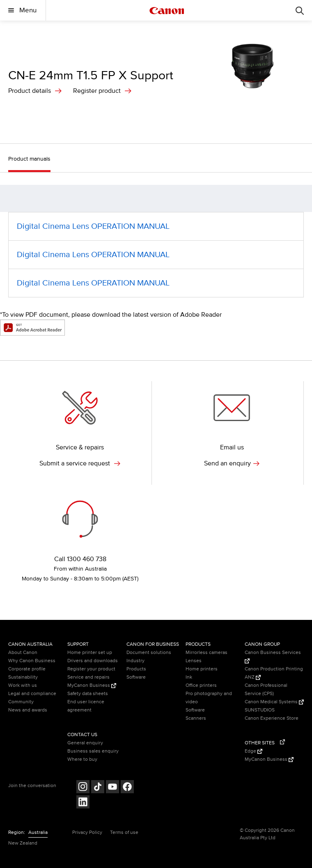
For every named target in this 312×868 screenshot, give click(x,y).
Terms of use (124, 832)
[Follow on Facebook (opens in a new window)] (127, 788)
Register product (97, 91)
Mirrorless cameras (206, 653)
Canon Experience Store (272, 718)
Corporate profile (27, 669)
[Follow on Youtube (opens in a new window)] (112, 788)
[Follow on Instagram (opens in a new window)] (83, 788)
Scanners (196, 718)
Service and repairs (88, 677)
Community (21, 702)
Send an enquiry (232, 463)
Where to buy (82, 759)
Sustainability (23, 677)
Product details (30, 91)
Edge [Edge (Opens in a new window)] (253, 751)
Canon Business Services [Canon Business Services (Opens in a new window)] (273, 656)
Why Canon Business (32, 661)
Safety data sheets (88, 694)
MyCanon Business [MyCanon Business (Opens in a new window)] (92, 685)
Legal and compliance (32, 694)
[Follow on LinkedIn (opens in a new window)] (83, 803)
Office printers (201, 685)
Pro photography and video (209, 698)
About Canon (23, 653)
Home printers (202, 669)
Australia (38, 832)
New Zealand (23, 843)
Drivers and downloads (93, 661)
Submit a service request (80, 463)
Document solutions (149, 653)
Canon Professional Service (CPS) (266, 690)
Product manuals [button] (29, 159)
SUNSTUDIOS (260, 710)
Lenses (194, 661)
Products (136, 669)
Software (136, 677)
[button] (302, 199)
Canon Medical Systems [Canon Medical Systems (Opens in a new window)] (274, 702)
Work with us (23, 685)
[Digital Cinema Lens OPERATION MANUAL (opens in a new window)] (156, 226)
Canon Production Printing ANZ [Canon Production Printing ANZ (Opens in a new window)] (274, 673)
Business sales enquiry (93, 751)
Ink (189, 677)
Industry (135, 661)
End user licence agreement (86, 706)
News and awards (28, 710)
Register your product (91, 669)
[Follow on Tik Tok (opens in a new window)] (98, 788)
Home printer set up (90, 653)
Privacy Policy (87, 832)
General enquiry (85, 743)
